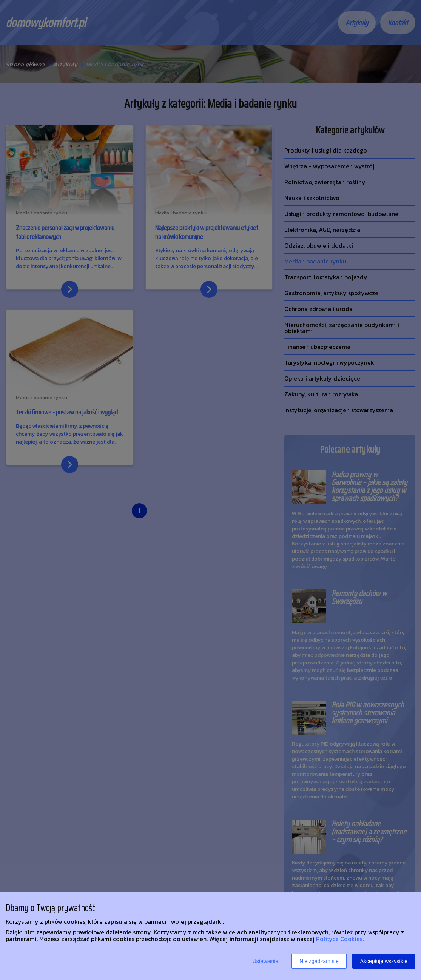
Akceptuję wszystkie (384, 961)
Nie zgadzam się (319, 961)
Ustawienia (265, 961)
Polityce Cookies (339, 939)
